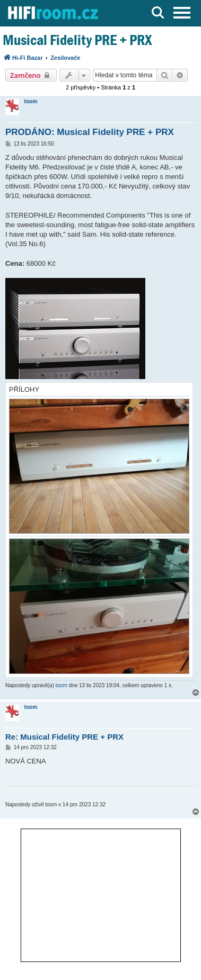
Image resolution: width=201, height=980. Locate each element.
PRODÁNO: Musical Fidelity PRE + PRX (90, 132)
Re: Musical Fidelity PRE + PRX (64, 737)
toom (31, 101)
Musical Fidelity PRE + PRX (77, 40)
